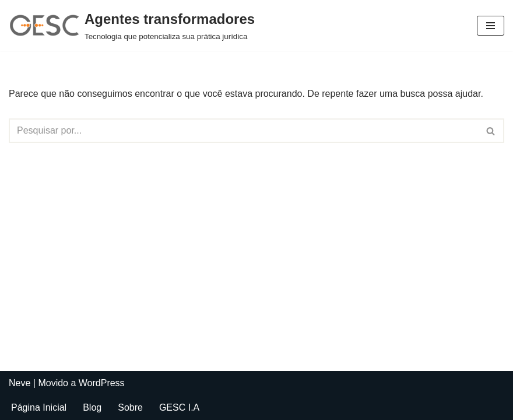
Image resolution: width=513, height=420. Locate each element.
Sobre (130, 407)
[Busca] (243, 131)
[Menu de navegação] (491, 26)
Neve (20, 383)
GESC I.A (179, 407)
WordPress (102, 383)
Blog (92, 407)
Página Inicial (39, 407)
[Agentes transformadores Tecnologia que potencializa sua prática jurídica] (132, 26)
